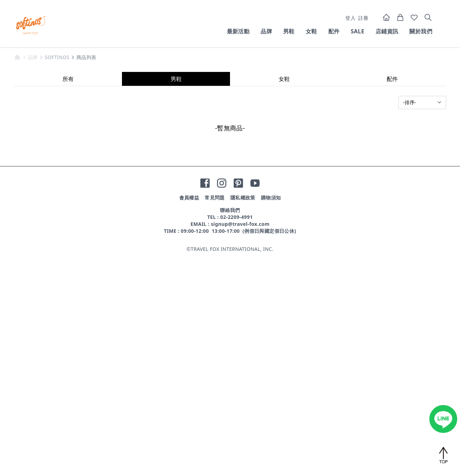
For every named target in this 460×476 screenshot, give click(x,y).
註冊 (363, 18)
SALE (357, 31)
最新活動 (238, 31)
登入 (350, 18)
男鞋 (289, 31)
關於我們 (421, 31)
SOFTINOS (57, 278)
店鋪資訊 (387, 31)
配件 (334, 31)
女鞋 (311, 31)
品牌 (266, 31)
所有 (68, 299)
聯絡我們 (230, 431)
